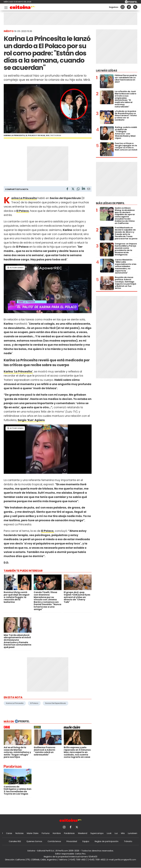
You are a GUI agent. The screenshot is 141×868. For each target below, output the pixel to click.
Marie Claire (33, 833)
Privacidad (72, 841)
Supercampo (97, 833)
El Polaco (34, 703)
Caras (9, 833)
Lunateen (133, 833)
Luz (116, 833)
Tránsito (128, 841)
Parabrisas (69, 833)
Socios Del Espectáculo (56, 703)
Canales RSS (15, 841)
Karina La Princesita (24, 198)
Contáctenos (54, 841)
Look (109, 833)
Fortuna (46, 833)
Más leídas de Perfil (110, 203)
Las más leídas (107, 71)
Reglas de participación (107, 841)
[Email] (89, 189)
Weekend (83, 833)
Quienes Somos (34, 841)
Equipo (86, 841)
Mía (123, 833)
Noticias (19, 833)
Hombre (57, 833)
